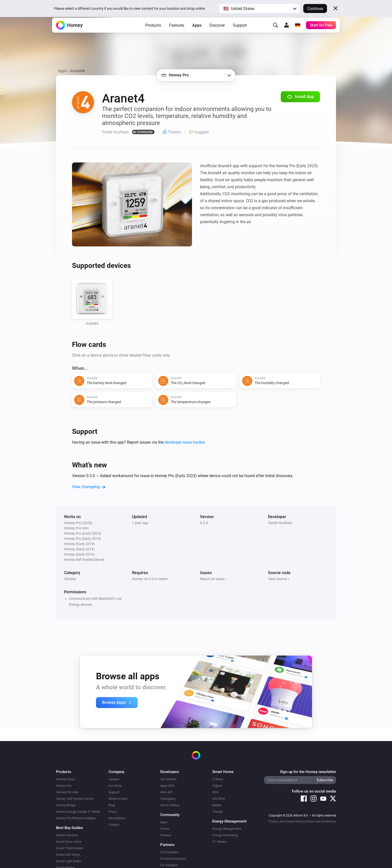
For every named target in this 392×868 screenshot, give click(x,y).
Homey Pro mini (67, 792)
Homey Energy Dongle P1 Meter (78, 812)
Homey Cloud (65, 779)
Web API (166, 792)
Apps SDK (167, 786)
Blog (112, 805)
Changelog (168, 799)
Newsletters (117, 818)
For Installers (169, 852)
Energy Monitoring (225, 835)
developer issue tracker (184, 442)
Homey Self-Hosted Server (75, 799)
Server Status (170, 805)
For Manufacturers (173, 859)
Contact (114, 825)
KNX (215, 792)
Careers (114, 779)
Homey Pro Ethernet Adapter (76, 818)
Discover (217, 33)
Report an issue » (213, 579)
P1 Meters (219, 842)
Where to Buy (118, 799)
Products (153, 33)
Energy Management (227, 829)
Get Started (168, 779)
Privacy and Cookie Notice (286, 822)
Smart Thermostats (70, 848)
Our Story (115, 786)
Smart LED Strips (68, 855)
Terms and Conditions (321, 822)
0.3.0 (204, 523)
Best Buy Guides (69, 828)
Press (113, 812)
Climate (70, 579)
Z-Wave (218, 779)
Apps (197, 33)
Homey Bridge (66, 805)
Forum (165, 829)
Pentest (166, 835)
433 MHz (218, 799)
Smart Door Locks (69, 842)
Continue (315, 9)
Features (177, 33)
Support (240, 33)
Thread (217, 812)
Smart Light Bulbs (68, 861)
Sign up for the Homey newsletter (308, 772)
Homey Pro (64, 786)
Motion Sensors (67, 835)
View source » (279, 579)
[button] (259, 8)
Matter (217, 805)
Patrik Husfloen (280, 523)
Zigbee (217, 786)
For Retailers (169, 865)
